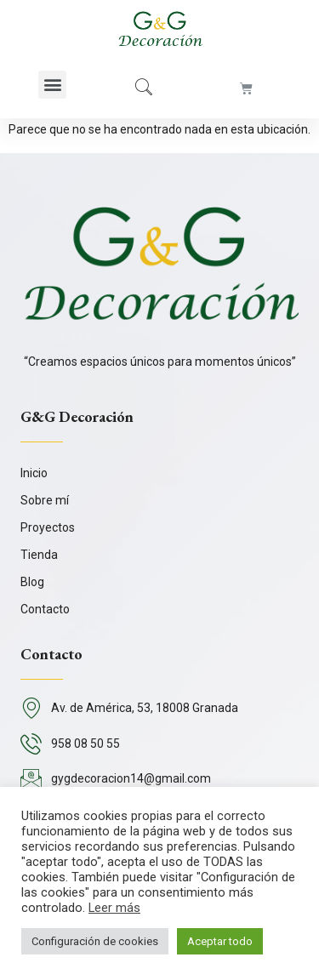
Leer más (114, 908)
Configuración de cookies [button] (95, 941)
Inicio (34, 473)
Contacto (45, 609)
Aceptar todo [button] (220, 941)
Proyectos (48, 527)
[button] (52, 85)
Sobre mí (45, 500)
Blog (32, 582)
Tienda (39, 555)
